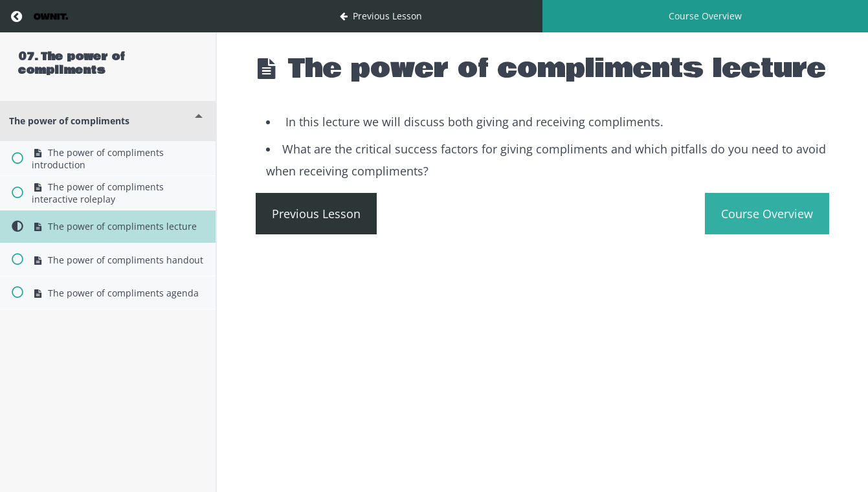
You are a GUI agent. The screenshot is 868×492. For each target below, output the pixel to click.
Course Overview (705, 16)
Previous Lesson (316, 214)
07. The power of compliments (72, 63)
